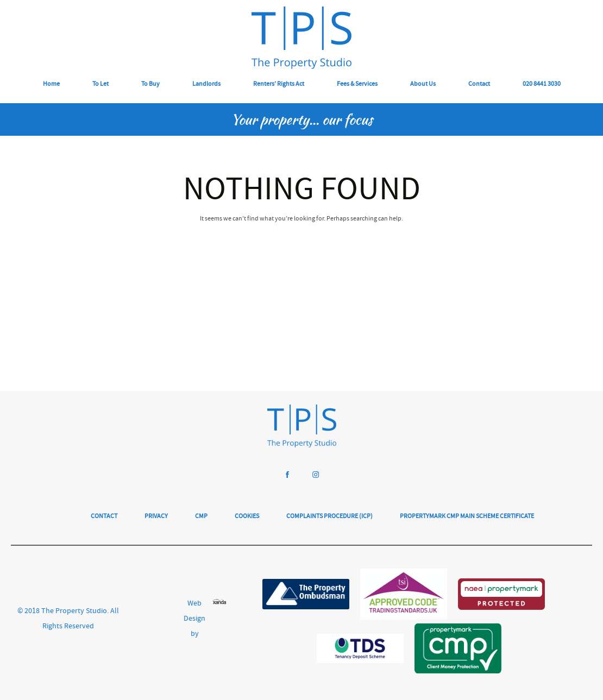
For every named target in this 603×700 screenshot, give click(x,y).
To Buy (150, 84)
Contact (479, 84)
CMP (201, 517)
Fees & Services (357, 84)
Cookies (247, 517)
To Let (100, 84)
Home (51, 84)
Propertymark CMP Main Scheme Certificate (467, 517)
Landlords (206, 84)
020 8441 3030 (542, 84)
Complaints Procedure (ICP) (329, 517)
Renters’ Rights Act (279, 84)
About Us (423, 84)
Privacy (156, 517)
